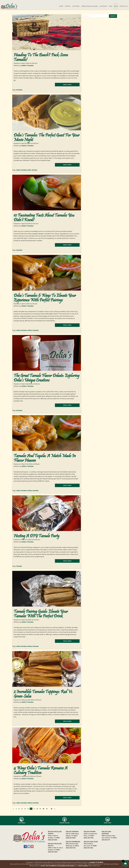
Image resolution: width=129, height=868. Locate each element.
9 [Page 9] (40, 809)
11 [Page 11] (47, 809)
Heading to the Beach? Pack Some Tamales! (41, 58)
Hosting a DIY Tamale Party (37, 536)
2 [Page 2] (19, 809)
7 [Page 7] (34, 809)
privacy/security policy (66, 866)
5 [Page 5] (28, 809)
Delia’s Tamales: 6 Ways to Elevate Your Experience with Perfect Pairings (45, 298)
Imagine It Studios (96, 862)
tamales (19, 90)
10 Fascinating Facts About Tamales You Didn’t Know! (44, 218)
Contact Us (124, 6)
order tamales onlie (24, 170)
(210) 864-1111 (106, 840)
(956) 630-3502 (53, 852)
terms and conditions (49, 866)
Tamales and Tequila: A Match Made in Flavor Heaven (45, 458)
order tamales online (24, 330)
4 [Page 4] (25, 809)
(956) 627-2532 (52, 840)
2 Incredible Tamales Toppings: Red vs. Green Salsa (43, 694)
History (68, 6)
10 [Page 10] (43, 809)
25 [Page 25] (52, 809)
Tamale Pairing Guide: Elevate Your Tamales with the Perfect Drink (41, 614)
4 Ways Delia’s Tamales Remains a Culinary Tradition (41, 771)
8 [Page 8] (37, 809)
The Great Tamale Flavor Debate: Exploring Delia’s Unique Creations (46, 378)
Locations (103, 6)
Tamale (34, 170)
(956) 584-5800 (71, 838)
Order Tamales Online (89, 6)
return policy (83, 866)
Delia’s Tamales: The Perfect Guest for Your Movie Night (47, 138)
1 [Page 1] (16, 809)
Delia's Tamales (28, 66)
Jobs (110, 6)
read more (67, 85)
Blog (116, 6)
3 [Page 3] (22, 809)
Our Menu (76, 6)
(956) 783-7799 (89, 838)
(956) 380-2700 (71, 848)
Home (61, 6)
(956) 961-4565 (88, 848)
